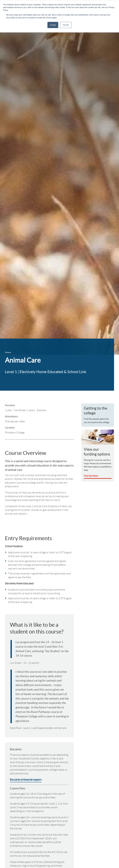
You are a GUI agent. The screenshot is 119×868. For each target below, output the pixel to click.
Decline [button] (66, 25)
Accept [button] (53, 25)
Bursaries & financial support (26, 780)
